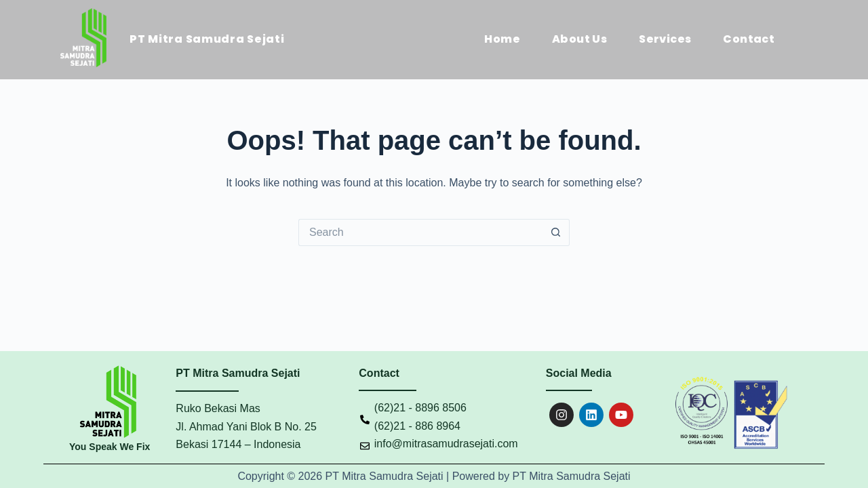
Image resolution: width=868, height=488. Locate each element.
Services (665, 39)
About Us (579, 39)
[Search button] (556, 232)
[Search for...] (420, 232)
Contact (749, 39)
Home (502, 39)
